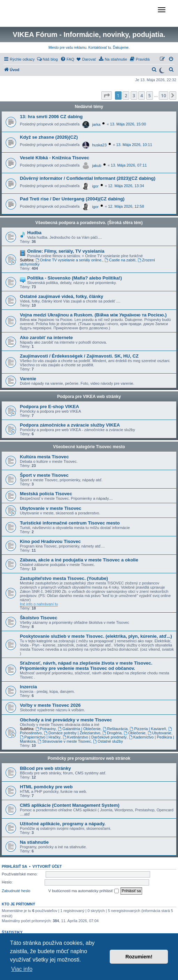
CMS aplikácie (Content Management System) (70, 805)
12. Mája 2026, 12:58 (126, 206)
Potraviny (46, 729)
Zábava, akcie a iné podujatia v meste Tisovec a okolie (79, 560)
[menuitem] (47, 59)
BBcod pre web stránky (45, 768)
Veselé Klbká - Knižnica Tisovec (55, 158)
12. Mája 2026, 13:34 (126, 186)
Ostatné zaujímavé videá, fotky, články (61, 296)
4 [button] (142, 95)
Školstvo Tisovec (39, 618)
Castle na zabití (120, 260)
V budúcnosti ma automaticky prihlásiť (84, 891)
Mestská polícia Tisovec (46, 494)
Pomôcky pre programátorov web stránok (89, 758)
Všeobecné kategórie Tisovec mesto (89, 447)
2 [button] (126, 95)
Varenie (28, 379)
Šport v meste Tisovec (44, 475)
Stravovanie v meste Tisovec (64, 741)
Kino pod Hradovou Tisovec (50, 541)
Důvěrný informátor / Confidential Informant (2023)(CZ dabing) (88, 178)
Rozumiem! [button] (139, 957)
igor (95, 186)
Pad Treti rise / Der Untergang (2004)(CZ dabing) (72, 199)
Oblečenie (134, 733)
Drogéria (112, 733)
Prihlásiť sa (14, 866)
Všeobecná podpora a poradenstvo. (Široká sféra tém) (89, 223)
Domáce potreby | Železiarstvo (72, 733)
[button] (107, 95)
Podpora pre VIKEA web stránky (89, 397)
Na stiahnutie (34, 842)
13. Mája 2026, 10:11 (134, 145)
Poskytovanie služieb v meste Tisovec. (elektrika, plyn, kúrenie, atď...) (96, 636)
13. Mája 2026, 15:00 (128, 124)
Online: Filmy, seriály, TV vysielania (66, 251)
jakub (97, 166)
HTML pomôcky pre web (46, 787)
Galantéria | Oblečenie (79, 729)
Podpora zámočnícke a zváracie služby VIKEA (70, 425)
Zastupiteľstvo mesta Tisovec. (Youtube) (64, 578)
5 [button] (150, 95)
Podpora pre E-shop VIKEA (49, 407)
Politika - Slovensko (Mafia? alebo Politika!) (75, 278)
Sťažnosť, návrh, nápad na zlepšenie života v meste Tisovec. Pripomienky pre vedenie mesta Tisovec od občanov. (86, 666)
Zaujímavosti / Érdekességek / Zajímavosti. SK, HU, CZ (79, 356)
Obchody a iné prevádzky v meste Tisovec (66, 720)
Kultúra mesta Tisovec (44, 457)
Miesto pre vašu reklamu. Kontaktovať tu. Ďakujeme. (89, 48)
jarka (96, 124)
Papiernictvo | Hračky (40, 737)
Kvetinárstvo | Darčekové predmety (95, 737)
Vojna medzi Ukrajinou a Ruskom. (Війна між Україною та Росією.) (93, 315)
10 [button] (164, 95)
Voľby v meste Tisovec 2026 (50, 705)
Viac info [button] (22, 969)
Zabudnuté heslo (16, 891)
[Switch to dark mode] (162, 70)
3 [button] (134, 95)
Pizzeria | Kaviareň (148, 729)
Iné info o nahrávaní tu (39, 604)
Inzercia (28, 687)
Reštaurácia (115, 729)
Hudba (34, 233)
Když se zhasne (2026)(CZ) (49, 137)
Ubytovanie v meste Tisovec (51, 508)
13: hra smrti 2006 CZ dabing (51, 117)
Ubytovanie (160, 733)
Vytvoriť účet (47, 866)
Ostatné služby (108, 741)
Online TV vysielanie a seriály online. (69, 260)
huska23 (100, 145)
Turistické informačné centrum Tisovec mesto (70, 523)
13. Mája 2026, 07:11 (129, 165)
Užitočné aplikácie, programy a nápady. (63, 824)
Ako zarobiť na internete (46, 338)
